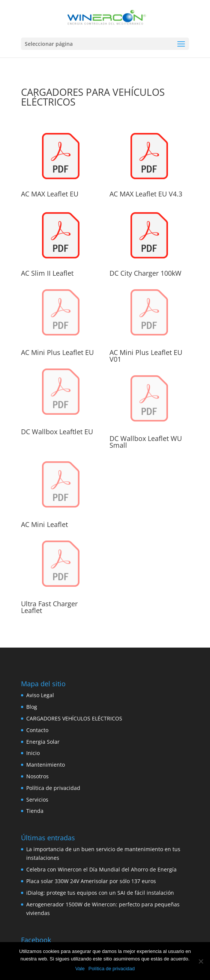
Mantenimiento (46, 765)
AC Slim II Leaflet (47, 273)
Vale (80, 969)
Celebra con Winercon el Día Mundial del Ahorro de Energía (101, 869)
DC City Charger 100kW (145, 273)
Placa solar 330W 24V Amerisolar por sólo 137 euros (91, 881)
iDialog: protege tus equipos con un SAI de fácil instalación (100, 893)
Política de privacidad (53, 788)
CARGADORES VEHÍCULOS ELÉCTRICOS (74, 718)
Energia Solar (43, 742)
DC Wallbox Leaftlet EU (57, 432)
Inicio (33, 753)
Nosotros (37, 776)
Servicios (37, 800)
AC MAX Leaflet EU (50, 194)
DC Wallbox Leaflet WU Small (146, 442)
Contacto (37, 730)
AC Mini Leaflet (44, 524)
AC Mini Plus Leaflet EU (57, 352)
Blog (32, 707)
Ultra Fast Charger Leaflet (49, 607)
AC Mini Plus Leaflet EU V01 (146, 356)
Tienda (35, 811)
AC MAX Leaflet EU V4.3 (146, 194)
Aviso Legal (40, 695)
